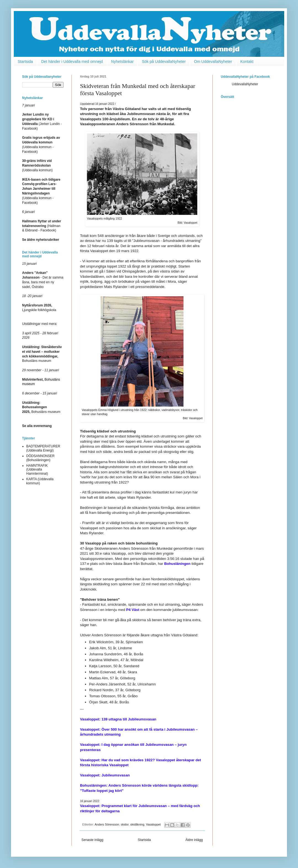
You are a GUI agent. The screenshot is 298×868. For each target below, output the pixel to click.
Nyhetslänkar (123, 62)
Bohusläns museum (41, 407)
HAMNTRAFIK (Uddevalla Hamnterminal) (37, 470)
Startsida (25, 62)
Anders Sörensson (107, 824)
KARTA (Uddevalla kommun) (40, 481)
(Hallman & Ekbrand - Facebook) (42, 226)
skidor (125, 824)
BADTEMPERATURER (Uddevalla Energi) (43, 448)
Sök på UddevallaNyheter (164, 62)
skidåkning (137, 824)
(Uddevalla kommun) (37, 165)
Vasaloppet (153, 824)
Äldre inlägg (194, 840)
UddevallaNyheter (245, 84)
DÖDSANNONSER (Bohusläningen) (40, 458)
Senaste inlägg (92, 840)
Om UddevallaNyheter (213, 62)
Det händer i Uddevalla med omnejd (72, 62)
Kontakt (247, 62)
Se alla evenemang (37, 426)
